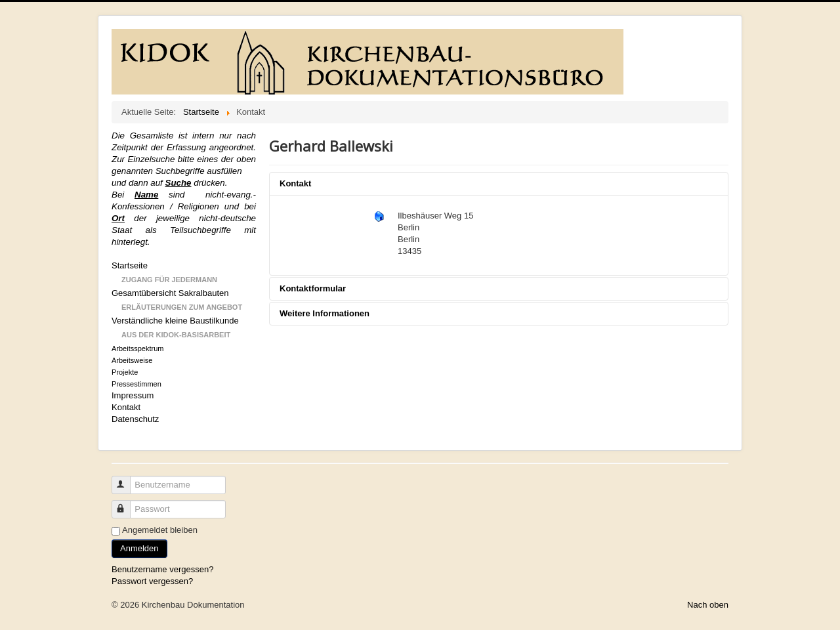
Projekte (125, 372)
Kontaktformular (313, 288)
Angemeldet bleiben (160, 530)
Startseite (130, 265)
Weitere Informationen (325, 313)
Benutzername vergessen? (162, 569)
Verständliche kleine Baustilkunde (175, 321)
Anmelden (139, 548)
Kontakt (126, 407)
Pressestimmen (136, 384)
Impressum (133, 395)
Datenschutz (135, 419)
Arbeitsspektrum (137, 348)
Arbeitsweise (132, 360)
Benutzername (127, 479)
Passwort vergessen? (152, 581)
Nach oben (708, 605)
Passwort (127, 504)
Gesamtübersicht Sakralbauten (170, 293)
